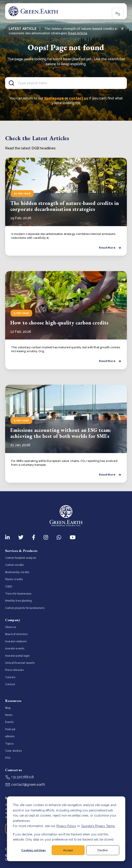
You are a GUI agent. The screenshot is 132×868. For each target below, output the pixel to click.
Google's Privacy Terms (98, 826)
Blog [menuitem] (8, 708)
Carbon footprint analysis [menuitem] (21, 558)
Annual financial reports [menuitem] (20, 663)
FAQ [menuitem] (8, 758)
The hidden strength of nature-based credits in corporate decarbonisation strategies (65, 206)
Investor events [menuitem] (15, 649)
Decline (103, 850)
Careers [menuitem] (10, 677)
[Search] (66, 83)
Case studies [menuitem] (13, 751)
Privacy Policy (66, 826)
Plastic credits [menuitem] (14, 579)
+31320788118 (20, 777)
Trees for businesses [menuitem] (18, 594)
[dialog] (66, 829)
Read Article (78, 33)
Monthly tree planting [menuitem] (18, 601)
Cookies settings (33, 850)
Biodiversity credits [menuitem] (17, 572)
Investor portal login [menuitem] (17, 656)
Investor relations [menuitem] (16, 641)
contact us (79, 98)
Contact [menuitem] (10, 684)
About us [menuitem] (11, 627)
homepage (54, 98)
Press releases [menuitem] (14, 670)
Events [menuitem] (9, 722)
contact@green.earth (25, 785)
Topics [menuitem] (9, 744)
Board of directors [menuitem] (16, 634)
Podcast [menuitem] (10, 729)
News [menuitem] (9, 715)
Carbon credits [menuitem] (14, 565)
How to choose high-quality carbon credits (59, 323)
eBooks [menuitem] (10, 736)
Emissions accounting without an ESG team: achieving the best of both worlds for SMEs (61, 433)
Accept (68, 850)
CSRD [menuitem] (9, 587)
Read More (110, 248)
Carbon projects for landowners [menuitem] (25, 608)
